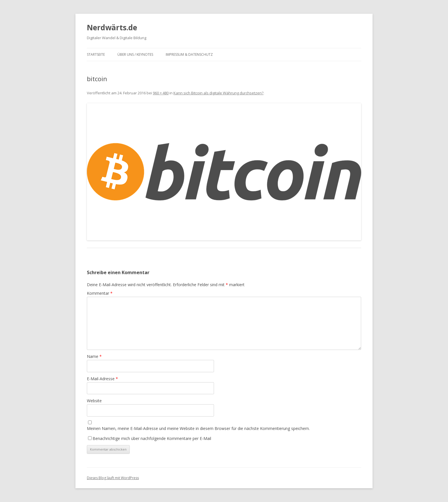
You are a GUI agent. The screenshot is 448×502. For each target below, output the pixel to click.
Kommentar (100, 293)
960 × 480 (161, 93)
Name (94, 356)
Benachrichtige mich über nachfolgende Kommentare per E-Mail (150, 438)
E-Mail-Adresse (102, 379)
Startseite (96, 54)
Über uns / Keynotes (135, 54)
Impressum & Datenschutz (189, 54)
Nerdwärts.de (112, 27)
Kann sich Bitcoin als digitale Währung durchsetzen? (218, 93)
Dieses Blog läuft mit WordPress (113, 478)
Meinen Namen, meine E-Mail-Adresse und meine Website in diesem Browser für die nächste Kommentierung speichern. (198, 428)
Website (94, 401)
